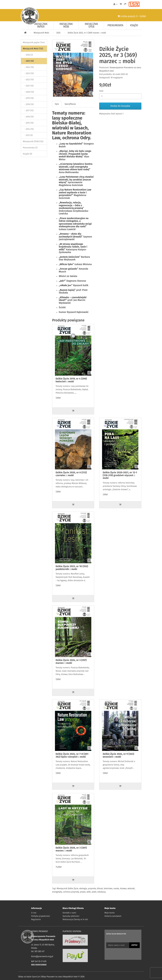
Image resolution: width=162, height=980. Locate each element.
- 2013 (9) (28, 135)
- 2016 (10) (28, 117)
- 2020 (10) (28, 92)
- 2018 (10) (28, 104)
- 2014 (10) (28, 129)
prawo (83, 892)
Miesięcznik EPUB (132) (33, 141)
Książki (134, 25)
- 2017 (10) (28, 111)
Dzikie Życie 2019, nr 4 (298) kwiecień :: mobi (71, 380)
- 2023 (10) (28, 73)
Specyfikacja (70, 104)
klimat (100, 889)
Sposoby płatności (71, 916)
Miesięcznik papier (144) (34, 42)
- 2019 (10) (28, 98)
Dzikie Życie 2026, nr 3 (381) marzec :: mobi (71, 849)
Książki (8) (28, 154)
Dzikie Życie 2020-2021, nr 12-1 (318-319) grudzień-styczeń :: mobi (120, 475)
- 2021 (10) (28, 86)
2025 (58, 33)
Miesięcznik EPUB (91, 25)
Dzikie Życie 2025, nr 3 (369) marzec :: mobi (87, 33)
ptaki (94, 892)
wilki (89, 892)
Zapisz (134, 945)
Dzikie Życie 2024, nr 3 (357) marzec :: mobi (71, 661)
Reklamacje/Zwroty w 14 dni (75, 919)
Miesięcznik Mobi (66, 25)
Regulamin (36, 919)
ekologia (83, 889)
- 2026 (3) (28, 55)
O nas (34, 913)
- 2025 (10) (28, 61)
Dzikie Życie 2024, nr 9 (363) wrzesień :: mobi (118, 755)
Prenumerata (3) (30, 148)
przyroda (92, 889)
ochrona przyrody (71, 892)
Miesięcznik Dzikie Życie (68, 889)
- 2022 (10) (28, 80)
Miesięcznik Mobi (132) (33, 49)
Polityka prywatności (41, 916)
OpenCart (36, 977)
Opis (57, 104)
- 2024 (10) (28, 67)
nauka (116, 889)
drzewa (123, 889)
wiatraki (131, 889)
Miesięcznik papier (41, 25)
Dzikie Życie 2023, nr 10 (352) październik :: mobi (72, 568)
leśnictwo (108, 889)
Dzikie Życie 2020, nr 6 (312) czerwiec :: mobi (71, 474)
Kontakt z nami (69, 913)
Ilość (101, 91)
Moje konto (110, 913)
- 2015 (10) (28, 123)
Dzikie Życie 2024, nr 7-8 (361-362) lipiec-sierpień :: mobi (72, 755)
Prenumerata (115, 25)
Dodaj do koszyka (120, 106)
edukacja (101, 892)
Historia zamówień (113, 916)
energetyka (57, 892)
